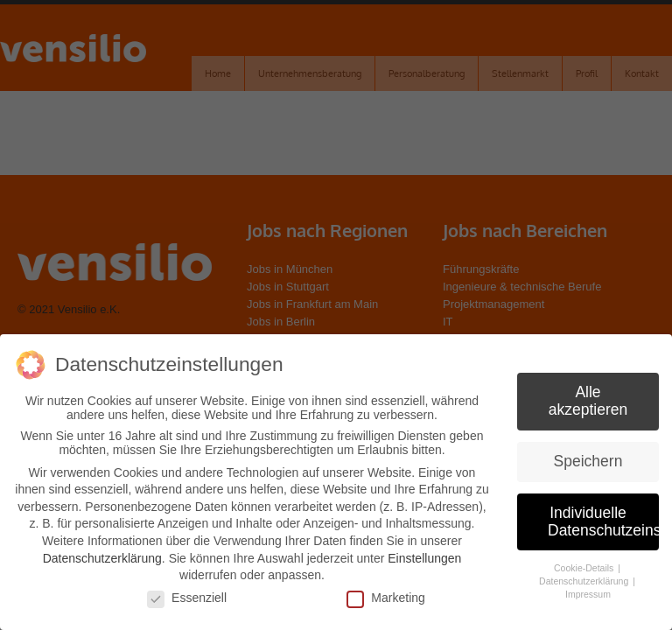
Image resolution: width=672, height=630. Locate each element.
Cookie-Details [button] (585, 568)
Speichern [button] (588, 461)
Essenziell (187, 598)
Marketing (385, 598)
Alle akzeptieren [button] (588, 401)
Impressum (588, 594)
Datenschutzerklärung (102, 558)
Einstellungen (424, 558)
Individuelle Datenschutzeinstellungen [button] (603, 521)
